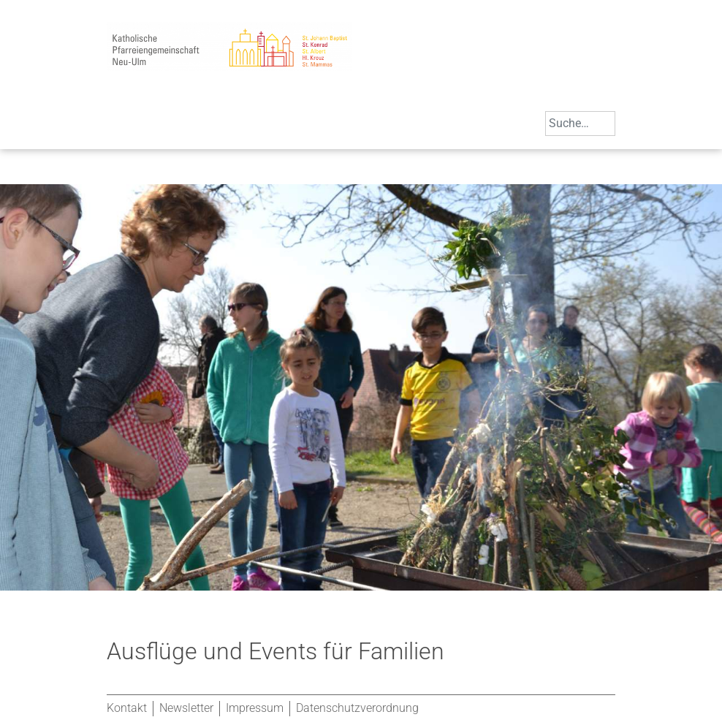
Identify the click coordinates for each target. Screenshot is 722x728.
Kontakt (127, 708)
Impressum (255, 708)
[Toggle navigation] (121, 129)
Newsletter (186, 708)
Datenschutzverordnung (357, 708)
